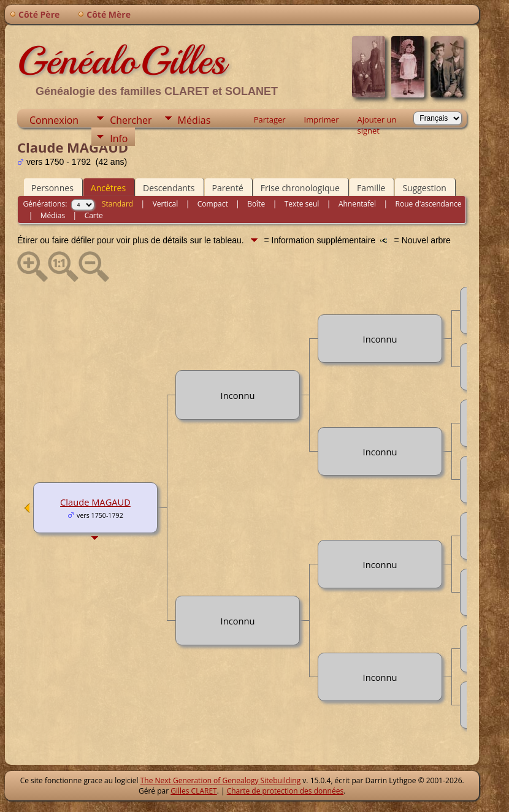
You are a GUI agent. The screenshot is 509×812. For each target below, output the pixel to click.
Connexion (54, 120)
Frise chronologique (300, 188)
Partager (270, 120)
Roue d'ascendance (429, 204)
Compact (213, 204)
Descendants (169, 188)
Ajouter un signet (377, 121)
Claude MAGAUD (95, 502)
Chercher (131, 120)
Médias (194, 120)
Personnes (52, 188)
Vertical (166, 204)
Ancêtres (108, 188)
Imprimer (322, 120)
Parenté (228, 188)
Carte (94, 215)
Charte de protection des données (285, 791)
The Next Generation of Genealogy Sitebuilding (221, 780)
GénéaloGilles (121, 61)
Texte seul (302, 204)
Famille (371, 188)
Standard (117, 204)
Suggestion (424, 188)
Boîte (256, 204)
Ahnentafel (357, 204)
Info (119, 138)
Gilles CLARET (193, 791)
